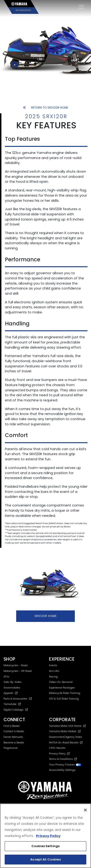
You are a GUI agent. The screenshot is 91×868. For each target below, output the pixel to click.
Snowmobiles (12, 688)
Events (53, 665)
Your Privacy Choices (65, 765)
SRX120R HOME (46, 616)
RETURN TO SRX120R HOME (45, 108)
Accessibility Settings (62, 770)
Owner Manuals (13, 737)
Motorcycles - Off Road (18, 671)
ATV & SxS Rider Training (64, 699)
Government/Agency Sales (66, 737)
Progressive (11, 748)
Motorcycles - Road (15, 665)
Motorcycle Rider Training (65, 693)
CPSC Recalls (57, 748)
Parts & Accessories (18, 699)
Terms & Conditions (63, 759)
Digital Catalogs (16, 710)
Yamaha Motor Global (65, 731)
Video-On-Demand (61, 682)
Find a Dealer (12, 726)
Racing (53, 677)
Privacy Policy (59, 754)
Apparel (11, 693)
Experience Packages (62, 688)
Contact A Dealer (14, 731)
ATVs (6, 677)
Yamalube (12, 704)
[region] (45, 836)
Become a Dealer (14, 743)
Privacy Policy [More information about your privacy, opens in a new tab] (48, 836)
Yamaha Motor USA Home (67, 726)
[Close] (85, 810)
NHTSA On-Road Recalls (66, 743)
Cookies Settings (45, 846)
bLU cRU (54, 671)
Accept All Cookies (45, 859)
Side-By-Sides (13, 682)
